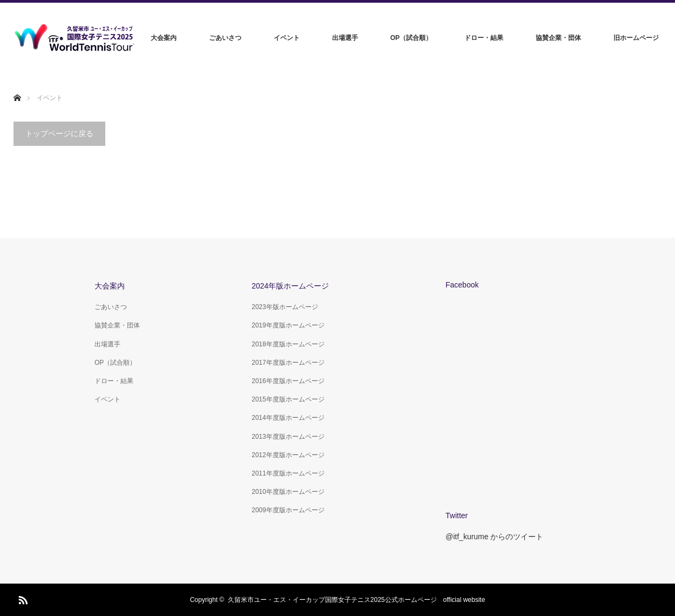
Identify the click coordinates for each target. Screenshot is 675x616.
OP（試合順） (411, 38)
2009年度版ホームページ (288, 510)
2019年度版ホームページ (288, 325)
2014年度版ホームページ (288, 418)
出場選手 (345, 38)
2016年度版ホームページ (288, 381)
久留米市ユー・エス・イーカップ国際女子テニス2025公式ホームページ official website (357, 600)
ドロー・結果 (484, 38)
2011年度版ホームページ (288, 473)
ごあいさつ (225, 38)
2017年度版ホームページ (288, 363)
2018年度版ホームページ (288, 344)
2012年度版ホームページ (288, 455)
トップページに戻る (59, 133)
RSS (22, 598)
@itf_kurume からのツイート (494, 537)
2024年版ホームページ (290, 286)
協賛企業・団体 (558, 38)
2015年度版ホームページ (288, 399)
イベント (287, 38)
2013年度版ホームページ (288, 437)
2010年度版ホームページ (288, 492)
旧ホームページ (636, 38)
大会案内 (164, 38)
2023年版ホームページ (285, 307)
